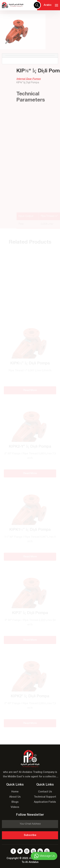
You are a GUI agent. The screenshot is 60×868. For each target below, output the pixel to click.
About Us (15, 797)
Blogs (15, 802)
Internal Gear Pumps (34, 79)
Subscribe (30, 835)
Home (15, 792)
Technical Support (45, 797)
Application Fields (45, 802)
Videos (15, 807)
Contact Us (45, 792)
